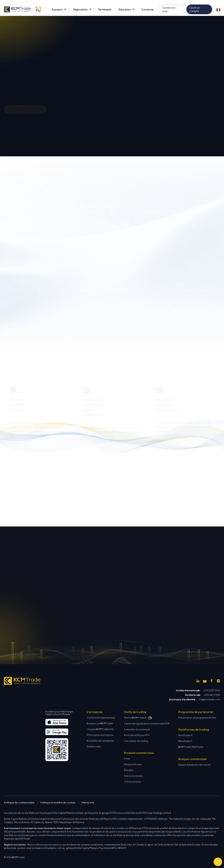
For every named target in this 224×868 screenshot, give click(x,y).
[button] (59, 9)
